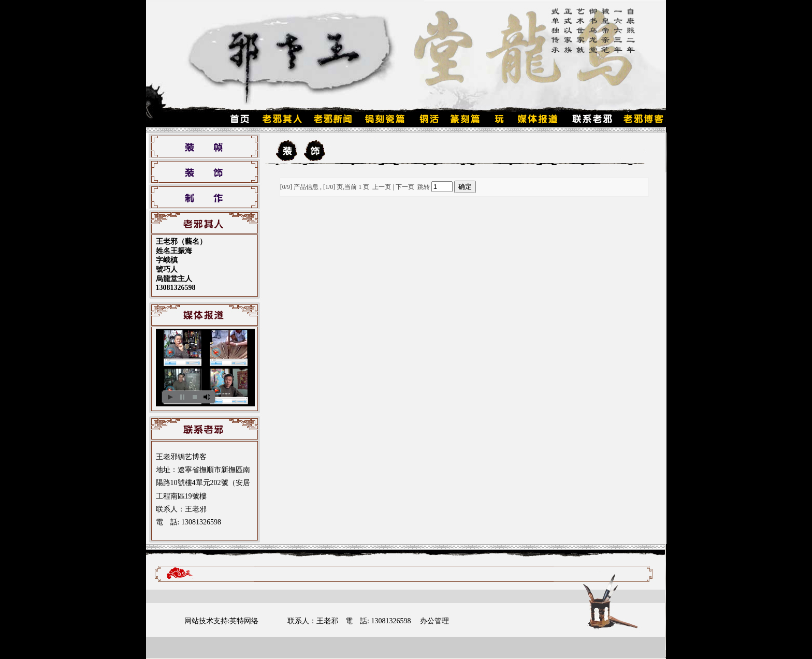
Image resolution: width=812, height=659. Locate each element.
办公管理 (434, 621)
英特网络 (244, 621)
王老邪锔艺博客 (181, 457)
